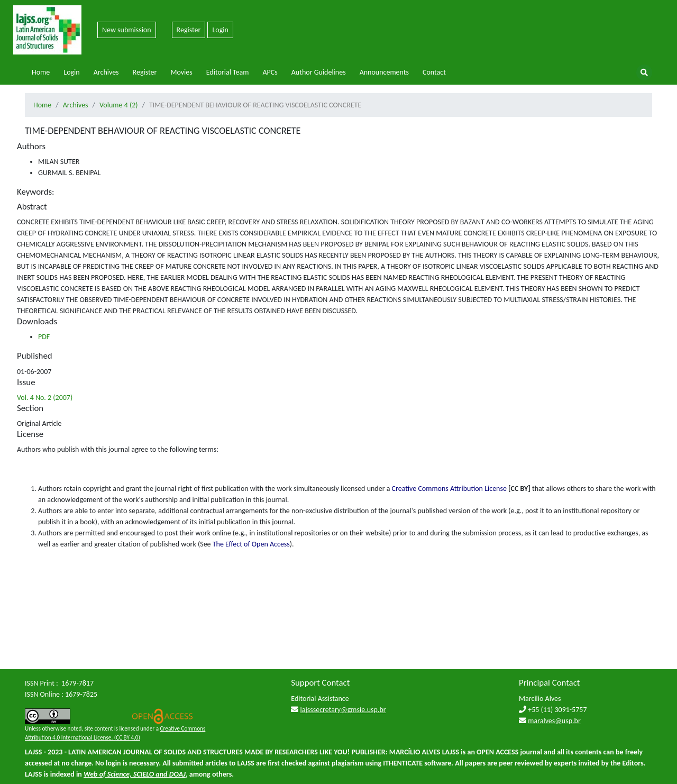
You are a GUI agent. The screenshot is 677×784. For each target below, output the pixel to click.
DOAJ (177, 774)
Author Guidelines (319, 72)
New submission (127, 30)
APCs (270, 72)
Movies (181, 72)
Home (41, 72)
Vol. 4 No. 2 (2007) (45, 398)
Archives (106, 72)
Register (189, 30)
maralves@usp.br (554, 721)
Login (220, 30)
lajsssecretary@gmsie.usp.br (343, 710)
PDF (44, 337)
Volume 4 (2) (118, 105)
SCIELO (144, 774)
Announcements (384, 72)
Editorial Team (228, 72)
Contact (434, 72)
